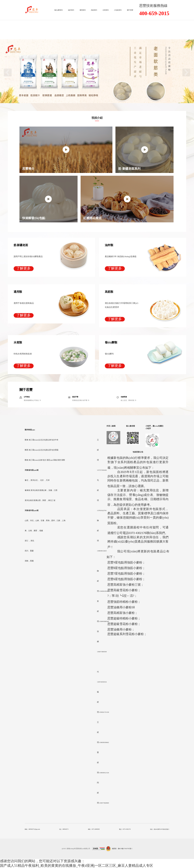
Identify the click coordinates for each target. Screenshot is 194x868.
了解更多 (23, 268)
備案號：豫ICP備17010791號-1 (122, 849)
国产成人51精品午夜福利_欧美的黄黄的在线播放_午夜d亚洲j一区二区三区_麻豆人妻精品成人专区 (77, 866)
